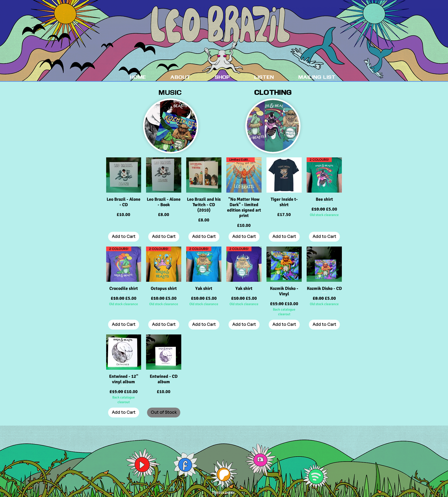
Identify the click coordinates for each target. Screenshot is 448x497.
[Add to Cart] (124, 237)
